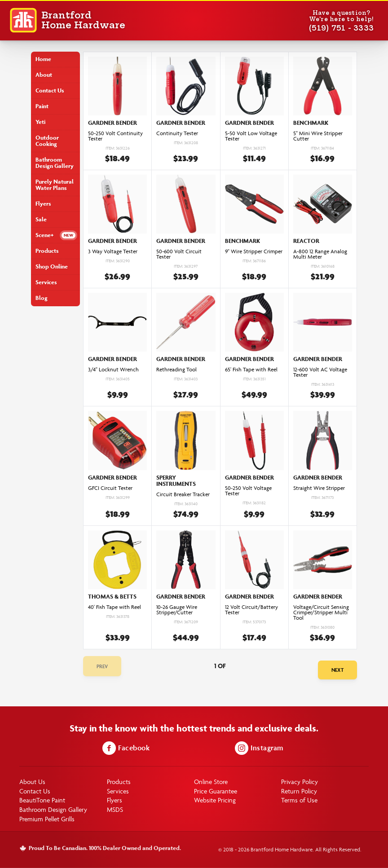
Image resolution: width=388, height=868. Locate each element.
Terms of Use (299, 800)
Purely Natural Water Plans (55, 185)
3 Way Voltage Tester (113, 251)
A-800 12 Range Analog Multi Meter (320, 254)
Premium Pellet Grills (47, 819)
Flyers (43, 204)
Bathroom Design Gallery (55, 163)
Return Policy (299, 791)
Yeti (40, 122)
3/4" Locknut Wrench (113, 370)
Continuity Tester (177, 133)
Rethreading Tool (176, 370)
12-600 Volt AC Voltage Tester (320, 372)
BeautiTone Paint (42, 800)
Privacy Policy (300, 782)
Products (47, 251)
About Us (32, 782)
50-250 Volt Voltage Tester (248, 491)
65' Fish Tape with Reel (251, 370)
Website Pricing (215, 800)
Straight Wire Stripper (319, 488)
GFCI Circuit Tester (110, 488)
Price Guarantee (216, 791)
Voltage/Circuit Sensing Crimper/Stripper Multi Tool (321, 612)
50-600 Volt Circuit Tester (179, 254)
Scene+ (44, 235)
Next (337, 670)
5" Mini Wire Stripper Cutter (318, 136)
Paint (42, 106)
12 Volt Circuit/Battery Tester (251, 610)
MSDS (115, 809)
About (44, 75)
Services (46, 282)
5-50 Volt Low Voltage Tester (251, 136)
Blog (42, 298)
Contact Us (50, 90)
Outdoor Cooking (47, 141)
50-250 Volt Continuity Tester (115, 136)
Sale (41, 219)
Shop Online (52, 267)
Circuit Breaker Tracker (183, 494)
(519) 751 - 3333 (341, 28)
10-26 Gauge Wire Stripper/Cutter (177, 610)
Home (43, 59)
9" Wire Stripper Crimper (254, 251)
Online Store (211, 782)
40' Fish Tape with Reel (115, 607)
